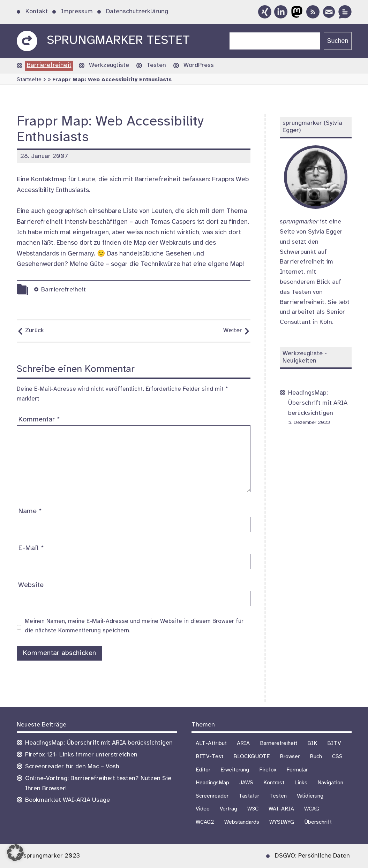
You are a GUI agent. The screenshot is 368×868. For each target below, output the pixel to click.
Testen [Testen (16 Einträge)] (278, 796)
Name (30, 511)
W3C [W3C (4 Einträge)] (253, 809)
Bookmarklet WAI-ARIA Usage (67, 800)
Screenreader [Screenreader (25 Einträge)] (212, 796)
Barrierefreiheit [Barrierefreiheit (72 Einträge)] (279, 743)
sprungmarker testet (118, 41)
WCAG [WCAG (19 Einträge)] (312, 809)
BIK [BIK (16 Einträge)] (312, 743)
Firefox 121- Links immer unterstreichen (81, 755)
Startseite (29, 80)
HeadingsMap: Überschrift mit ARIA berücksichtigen (318, 403)
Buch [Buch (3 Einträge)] (316, 757)
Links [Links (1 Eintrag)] (301, 783)
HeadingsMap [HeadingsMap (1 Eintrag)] (212, 783)
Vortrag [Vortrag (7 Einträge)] (228, 809)
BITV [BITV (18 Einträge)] (334, 743)
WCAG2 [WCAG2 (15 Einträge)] (205, 822)
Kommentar (39, 420)
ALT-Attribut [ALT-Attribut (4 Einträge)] (211, 743)
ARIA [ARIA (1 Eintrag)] (243, 743)
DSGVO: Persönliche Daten (312, 856)
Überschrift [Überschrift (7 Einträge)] (318, 822)
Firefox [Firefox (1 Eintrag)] (268, 770)
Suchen (337, 41)
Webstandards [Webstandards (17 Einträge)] (242, 822)
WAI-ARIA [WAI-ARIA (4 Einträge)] (281, 809)
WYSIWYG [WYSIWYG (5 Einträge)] (282, 822)
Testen (156, 65)
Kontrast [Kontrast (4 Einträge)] (274, 783)
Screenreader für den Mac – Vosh (72, 767)
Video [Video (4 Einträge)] (203, 809)
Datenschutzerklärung (137, 12)
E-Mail (31, 548)
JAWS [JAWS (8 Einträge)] (246, 783)
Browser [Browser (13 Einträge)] (290, 757)
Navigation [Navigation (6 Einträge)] (330, 783)
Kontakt (37, 12)
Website (31, 585)
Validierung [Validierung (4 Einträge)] (310, 796)
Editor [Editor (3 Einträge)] (203, 770)
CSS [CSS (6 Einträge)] (337, 757)
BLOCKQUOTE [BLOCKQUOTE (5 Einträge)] (251, 757)
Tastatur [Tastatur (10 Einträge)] (249, 796)
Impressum (77, 12)
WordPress (199, 65)
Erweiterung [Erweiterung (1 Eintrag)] (235, 770)
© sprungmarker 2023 (48, 856)
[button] (15, 853)
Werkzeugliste (109, 65)
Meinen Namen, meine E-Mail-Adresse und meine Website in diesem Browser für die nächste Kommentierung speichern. (134, 626)
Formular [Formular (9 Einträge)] (297, 770)
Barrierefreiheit (49, 65)
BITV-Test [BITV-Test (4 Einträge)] (209, 757)
